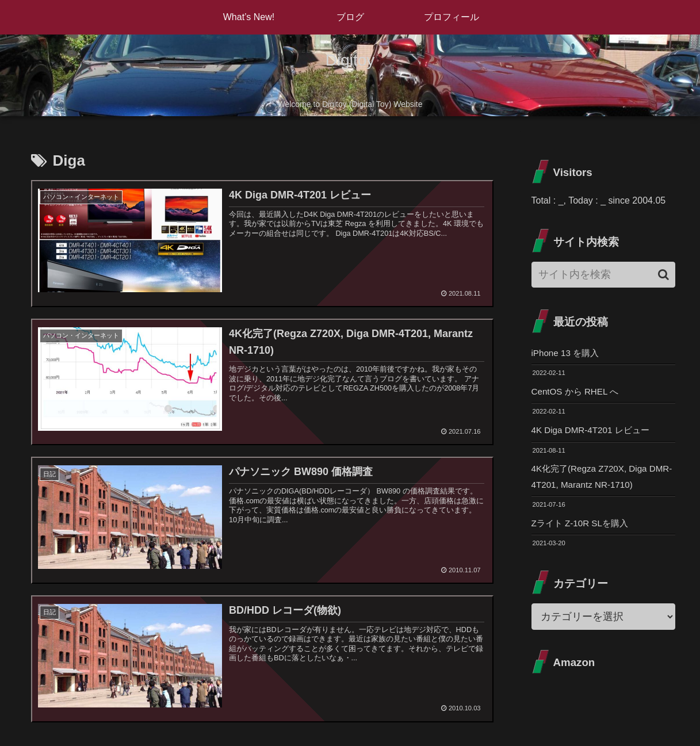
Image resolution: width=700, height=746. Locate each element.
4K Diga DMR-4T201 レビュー (594, 432)
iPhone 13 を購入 (567, 353)
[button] (663, 275)
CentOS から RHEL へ (577, 393)
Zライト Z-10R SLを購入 (583, 527)
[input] (603, 275)
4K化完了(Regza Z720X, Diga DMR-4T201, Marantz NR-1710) (597, 480)
